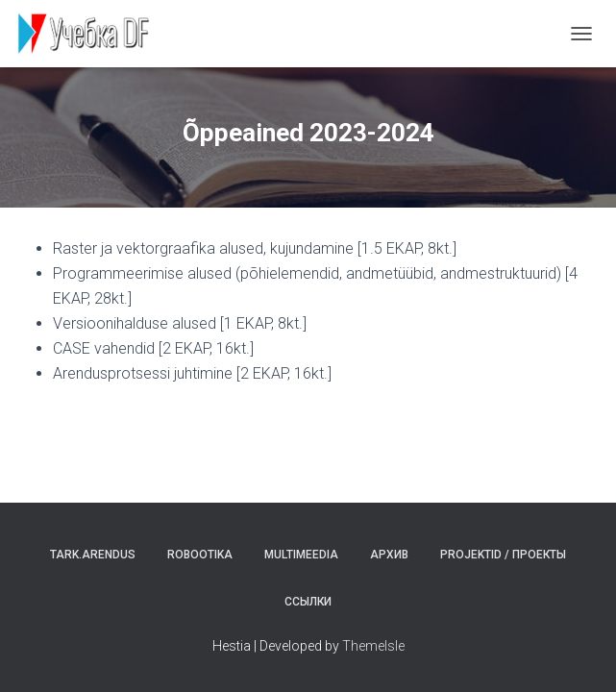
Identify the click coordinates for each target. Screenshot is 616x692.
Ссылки (308, 602)
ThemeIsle (373, 646)
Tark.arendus (93, 555)
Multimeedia (301, 555)
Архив (389, 555)
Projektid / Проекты (503, 555)
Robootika (200, 555)
